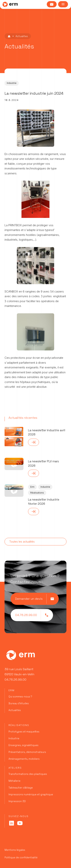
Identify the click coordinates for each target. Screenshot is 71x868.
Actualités (15, 710)
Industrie (14, 738)
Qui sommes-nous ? (20, 697)
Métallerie (14, 781)
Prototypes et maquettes (24, 732)
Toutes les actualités (22, 542)
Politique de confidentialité (21, 857)
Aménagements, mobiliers (24, 759)
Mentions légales (15, 850)
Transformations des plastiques (28, 774)
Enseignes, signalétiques (23, 745)
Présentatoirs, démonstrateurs (27, 752)
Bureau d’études (19, 703)
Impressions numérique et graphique (31, 794)
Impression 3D (17, 801)
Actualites (22, 36)
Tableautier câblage (21, 788)
